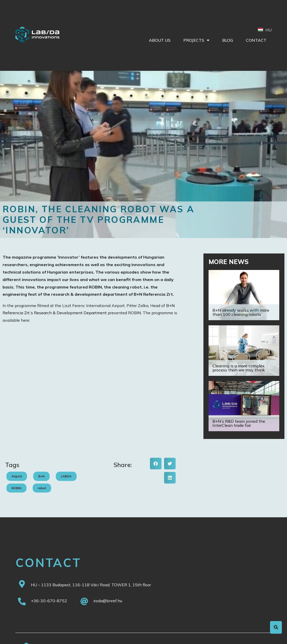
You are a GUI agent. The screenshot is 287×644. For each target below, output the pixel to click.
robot (42, 488)
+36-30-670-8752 (49, 601)
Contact (256, 40)
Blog (228, 40)
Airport (17, 476)
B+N (41, 476)
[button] (156, 464)
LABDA (66, 476)
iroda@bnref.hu (108, 601)
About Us (160, 40)
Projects (196, 40)
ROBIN (16, 488)
